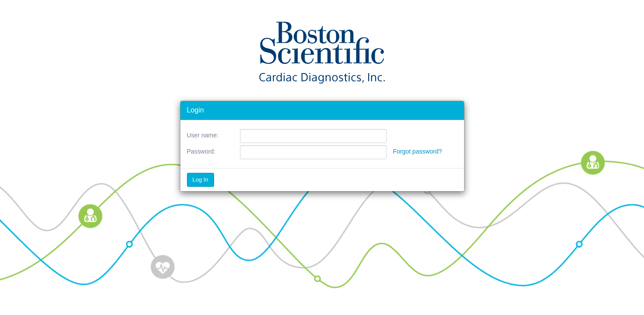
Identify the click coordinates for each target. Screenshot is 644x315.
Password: (201, 151)
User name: (203, 135)
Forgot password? (418, 151)
